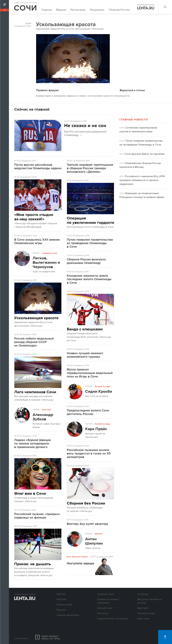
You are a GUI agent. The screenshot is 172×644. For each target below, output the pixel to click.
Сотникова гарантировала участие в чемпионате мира (138, 130)
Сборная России (119, 10)
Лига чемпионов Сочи (35, 392)
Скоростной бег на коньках (112, 619)
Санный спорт (105, 608)
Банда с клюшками (85, 329)
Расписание (78, 10)
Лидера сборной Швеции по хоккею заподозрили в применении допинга (33, 444)
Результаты (97, 10)
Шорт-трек (143, 619)
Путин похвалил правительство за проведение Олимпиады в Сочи (90, 243)
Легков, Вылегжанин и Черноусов (46, 262)
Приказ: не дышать (33, 564)
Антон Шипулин (94, 541)
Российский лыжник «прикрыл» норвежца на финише (37, 516)
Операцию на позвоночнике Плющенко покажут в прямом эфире (142, 195)
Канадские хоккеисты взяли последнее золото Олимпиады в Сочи (89, 279)
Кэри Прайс (96, 429)
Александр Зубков (43, 417)
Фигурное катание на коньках (149, 601)
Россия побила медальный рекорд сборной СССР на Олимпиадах (34, 342)
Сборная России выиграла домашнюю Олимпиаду (86, 261)
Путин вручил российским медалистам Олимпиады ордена (38, 167)
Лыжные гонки (50, 253)
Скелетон (102, 613)
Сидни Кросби (99, 391)
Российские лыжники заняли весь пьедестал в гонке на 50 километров (89, 454)
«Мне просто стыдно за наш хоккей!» (34, 217)
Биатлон (99, 534)
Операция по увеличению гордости (90, 220)
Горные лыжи (64, 605)
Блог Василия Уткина (77, 557)
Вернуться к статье (132, 90)
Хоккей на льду (102, 386)
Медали (61, 10)
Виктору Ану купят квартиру (87, 524)
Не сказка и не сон (85, 126)
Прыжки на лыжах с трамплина (108, 601)
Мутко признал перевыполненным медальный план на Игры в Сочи (90, 373)
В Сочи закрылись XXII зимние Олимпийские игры (37, 241)
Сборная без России (86, 503)
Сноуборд (143, 594)
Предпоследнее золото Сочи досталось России (88, 412)
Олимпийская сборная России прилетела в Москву (140, 165)
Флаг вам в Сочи (30, 493)
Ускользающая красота (36, 318)
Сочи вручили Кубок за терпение (145, 154)
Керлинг (61, 610)
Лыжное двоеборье (68, 615)
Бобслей (46, 410)
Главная (47, 10)
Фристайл (143, 608)
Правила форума (47, 90)
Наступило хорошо (80, 563)
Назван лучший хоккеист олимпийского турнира (85, 355)
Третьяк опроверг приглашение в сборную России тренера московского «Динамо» (90, 168)
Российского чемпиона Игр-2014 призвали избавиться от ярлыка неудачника (142, 180)
